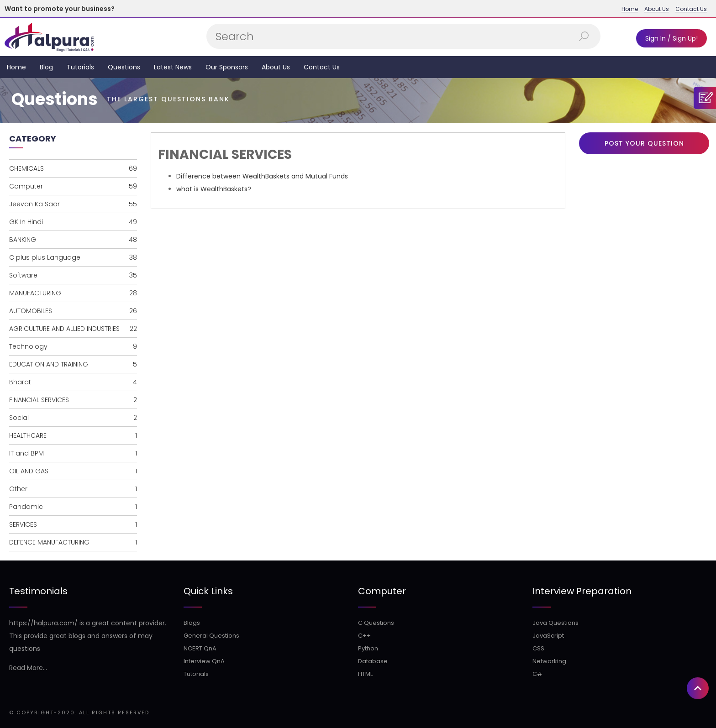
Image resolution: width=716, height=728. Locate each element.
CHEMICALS (73, 168)
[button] (698, 591)
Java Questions (555, 623)
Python (368, 648)
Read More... (28, 668)
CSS (538, 648)
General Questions (211, 636)
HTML (365, 674)
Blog (46, 67)
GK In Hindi (73, 222)
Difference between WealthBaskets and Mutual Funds (262, 176)
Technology (73, 346)
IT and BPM (73, 453)
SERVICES (73, 524)
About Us (657, 9)
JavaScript (548, 636)
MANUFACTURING (73, 293)
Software (73, 275)
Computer (73, 186)
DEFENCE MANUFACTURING (73, 542)
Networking (549, 661)
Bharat (73, 382)
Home (630, 9)
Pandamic (73, 507)
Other (73, 489)
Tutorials (80, 67)
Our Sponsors (227, 67)
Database (373, 661)
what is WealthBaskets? (214, 189)
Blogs (192, 623)
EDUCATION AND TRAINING (73, 364)
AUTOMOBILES (73, 311)
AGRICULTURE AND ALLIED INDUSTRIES (73, 329)
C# (537, 674)
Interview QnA (204, 661)
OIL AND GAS (73, 471)
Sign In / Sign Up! (671, 38)
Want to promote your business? (60, 9)
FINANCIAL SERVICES (73, 400)
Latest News (173, 67)
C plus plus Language (73, 257)
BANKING (73, 240)
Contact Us (691, 9)
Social (73, 418)
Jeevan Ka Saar (73, 204)
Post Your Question (644, 143)
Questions (124, 67)
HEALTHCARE (73, 435)
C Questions (376, 623)
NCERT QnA (200, 648)
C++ (364, 636)
